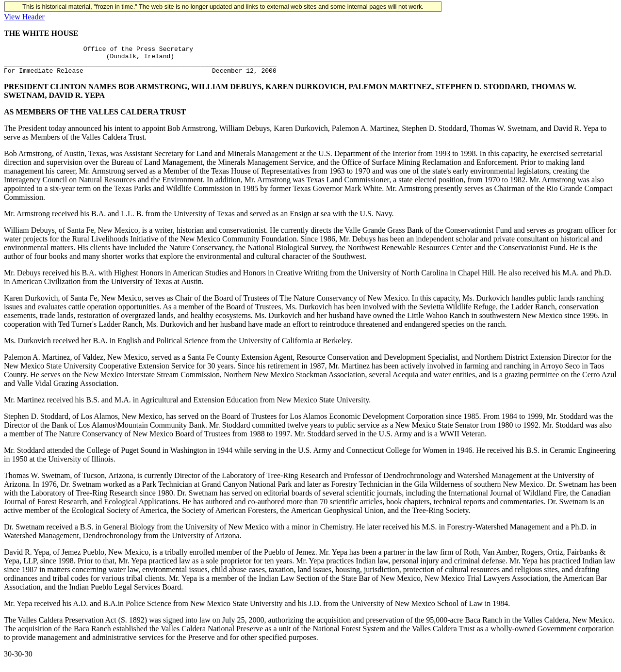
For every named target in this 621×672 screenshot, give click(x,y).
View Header (24, 17)
